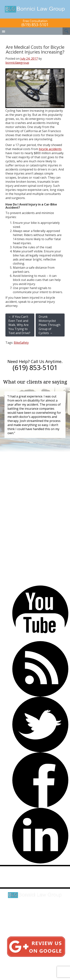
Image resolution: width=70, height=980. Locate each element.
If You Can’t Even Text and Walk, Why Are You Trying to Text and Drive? (19, 325)
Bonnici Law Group (35, 9)
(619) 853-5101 (35, 25)
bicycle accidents (50, 149)
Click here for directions (35, 911)
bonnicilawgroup (17, 63)
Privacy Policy (32, 965)
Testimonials (32, 961)
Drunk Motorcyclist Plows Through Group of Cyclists (49, 325)
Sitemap (32, 969)
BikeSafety (21, 343)
